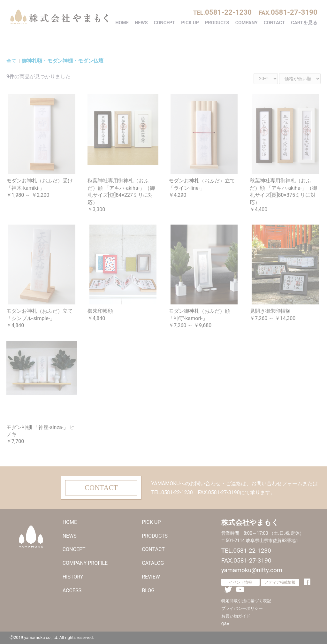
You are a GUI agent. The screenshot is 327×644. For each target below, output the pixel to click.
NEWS (141, 23)
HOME (122, 23)
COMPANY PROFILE (85, 563)
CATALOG (153, 563)
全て (11, 61)
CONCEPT (165, 23)
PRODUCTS (217, 23)
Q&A (225, 624)
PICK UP (190, 23)
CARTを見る (304, 23)
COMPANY (247, 23)
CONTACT (274, 23)
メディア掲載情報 (280, 582)
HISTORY (73, 577)
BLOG (148, 590)
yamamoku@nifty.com (252, 570)
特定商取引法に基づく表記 (246, 601)
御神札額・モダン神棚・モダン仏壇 (63, 61)
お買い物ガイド (236, 616)
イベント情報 (240, 582)
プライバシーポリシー (242, 608)
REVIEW (151, 577)
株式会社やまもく (59, 17)
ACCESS (72, 590)
